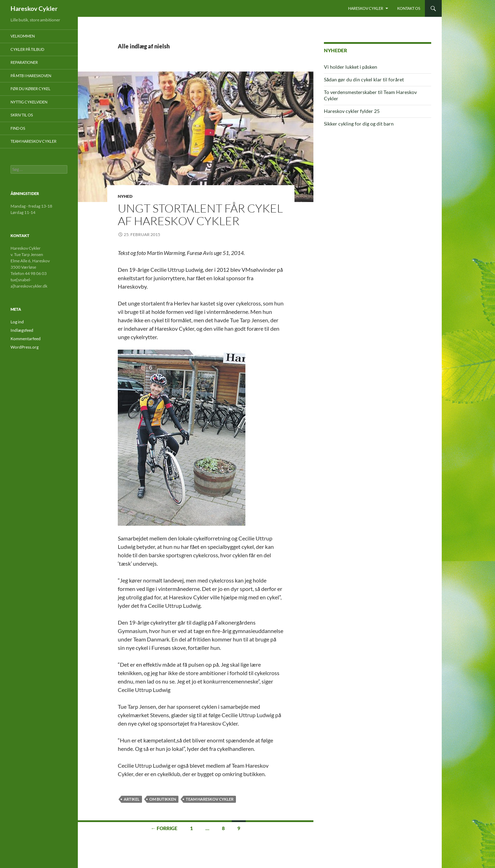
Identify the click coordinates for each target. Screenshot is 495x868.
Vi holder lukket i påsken (351, 67)
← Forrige (164, 828)
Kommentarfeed (26, 339)
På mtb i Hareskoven (31, 76)
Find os (18, 128)
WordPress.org (25, 347)
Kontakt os (409, 8)
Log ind (17, 322)
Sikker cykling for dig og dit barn (359, 124)
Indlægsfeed (22, 330)
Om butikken (163, 799)
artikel (132, 799)
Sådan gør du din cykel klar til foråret (364, 79)
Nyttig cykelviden (29, 102)
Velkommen (23, 36)
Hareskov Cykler (34, 8)
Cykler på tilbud (27, 49)
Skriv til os (22, 115)
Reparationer (24, 62)
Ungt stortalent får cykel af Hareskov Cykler (200, 214)
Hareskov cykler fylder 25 (352, 111)
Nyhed (125, 196)
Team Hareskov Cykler (210, 799)
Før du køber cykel (30, 89)
